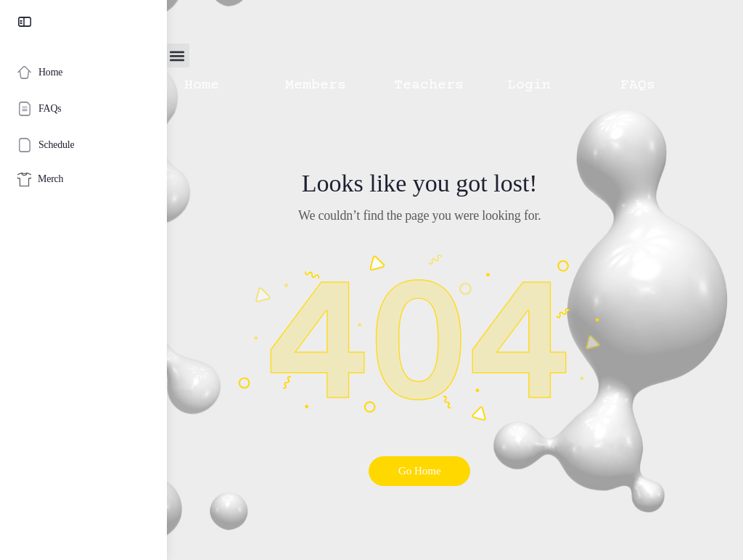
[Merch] (83, 180)
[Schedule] (83, 145)
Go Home (455, 471)
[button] (248, 55)
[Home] (83, 73)
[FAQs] (83, 109)
